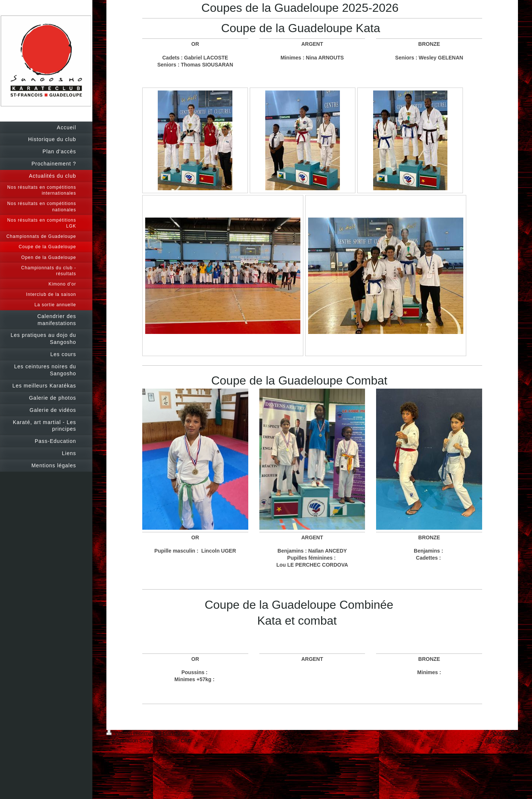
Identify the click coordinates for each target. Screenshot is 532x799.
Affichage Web (501, 741)
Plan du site (176, 733)
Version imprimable (133, 733)
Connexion (506, 733)
